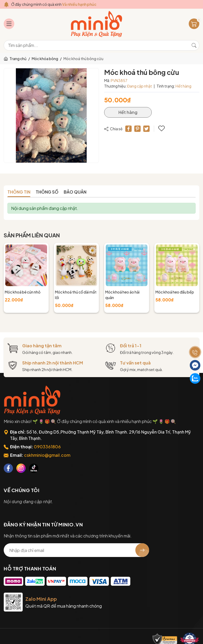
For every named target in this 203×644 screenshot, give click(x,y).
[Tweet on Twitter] (146, 129)
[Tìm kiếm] (194, 45)
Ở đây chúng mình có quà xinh (54, 4)
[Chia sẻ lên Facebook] (128, 129)
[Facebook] (8, 468)
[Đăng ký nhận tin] (142, 550)
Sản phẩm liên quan (32, 235)
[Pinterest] (137, 129)
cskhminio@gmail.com (47, 455)
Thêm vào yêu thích (162, 129)
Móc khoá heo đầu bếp (175, 292)
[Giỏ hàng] (194, 24)
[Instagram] (21, 468)
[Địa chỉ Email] (76, 550)
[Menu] (9, 24)
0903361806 (47, 447)
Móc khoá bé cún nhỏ (23, 292)
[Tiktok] (34, 468)
